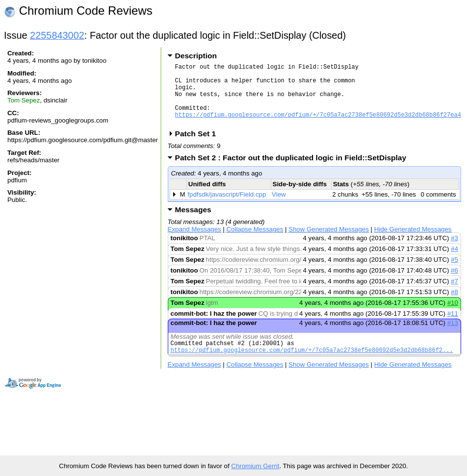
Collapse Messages (255, 242)
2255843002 (57, 35)
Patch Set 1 (199, 147)
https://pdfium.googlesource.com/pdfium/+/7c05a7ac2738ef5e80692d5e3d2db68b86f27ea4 (318, 126)
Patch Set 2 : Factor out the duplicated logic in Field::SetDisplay (294, 171)
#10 (453, 316)
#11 (453, 327)
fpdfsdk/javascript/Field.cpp (227, 208)
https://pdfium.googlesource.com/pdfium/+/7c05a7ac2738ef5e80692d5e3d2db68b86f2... (312, 366)
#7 (454, 294)
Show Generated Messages (329, 242)
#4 (454, 262)
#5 (454, 273)
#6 (454, 284)
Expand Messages (195, 242)
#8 (454, 305)
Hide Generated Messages (413, 242)
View (279, 208)
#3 (454, 251)
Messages (193, 223)
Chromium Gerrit (255, 466)
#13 (453, 336)
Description (196, 56)
